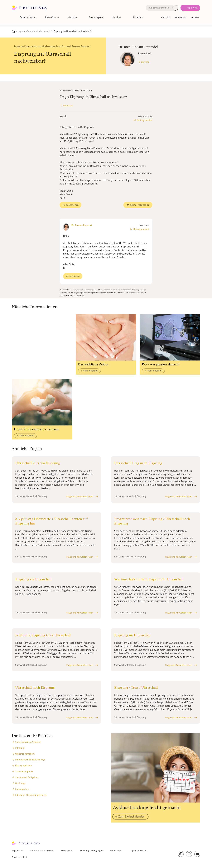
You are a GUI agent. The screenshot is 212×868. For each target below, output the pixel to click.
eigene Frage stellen (140, 205)
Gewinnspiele (96, 17)
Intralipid (20, 748)
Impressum (17, 851)
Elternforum (52, 17)
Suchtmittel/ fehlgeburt (27, 777)
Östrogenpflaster (24, 766)
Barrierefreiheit (19, 857)
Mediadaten (67, 851)
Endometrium (22, 789)
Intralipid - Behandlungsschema (31, 795)
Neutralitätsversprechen (42, 851)
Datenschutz (116, 851)
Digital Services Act (139, 851)
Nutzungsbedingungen (92, 851)
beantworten (72, 205)
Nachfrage (20, 783)
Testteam (196, 17)
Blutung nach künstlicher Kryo (30, 760)
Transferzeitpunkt (24, 771)
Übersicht (68, 106)
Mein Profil (192, 8)
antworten (75, 276)
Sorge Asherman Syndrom (28, 742)
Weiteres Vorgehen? (25, 754)
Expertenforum (28, 17)
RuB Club (166, 17)
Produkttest (181, 17)
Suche (175, 8)
